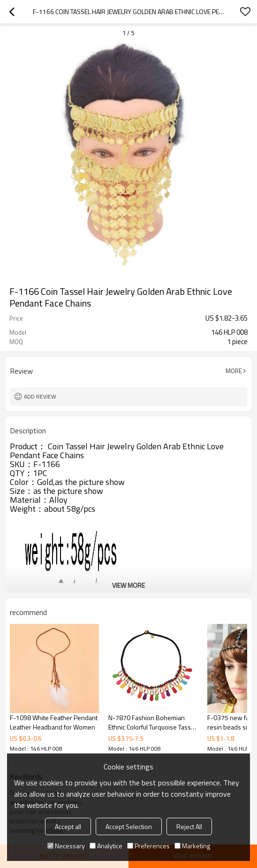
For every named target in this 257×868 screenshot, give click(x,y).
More (234, 371)
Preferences (148, 846)
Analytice (106, 846)
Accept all (68, 826)
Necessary (66, 846)
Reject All (189, 826)
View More (128, 585)
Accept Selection (129, 826)
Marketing (192, 846)
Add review (40, 396)
